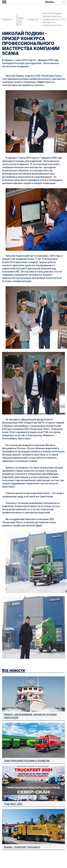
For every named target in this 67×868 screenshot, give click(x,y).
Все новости (13, 670)
